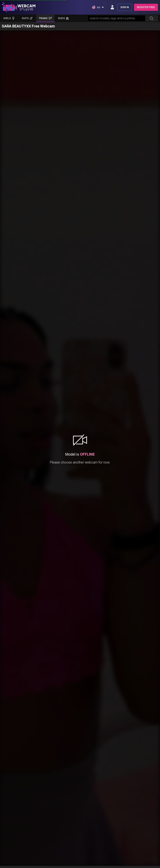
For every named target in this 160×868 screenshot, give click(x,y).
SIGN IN (125, 7)
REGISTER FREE (146, 7)
